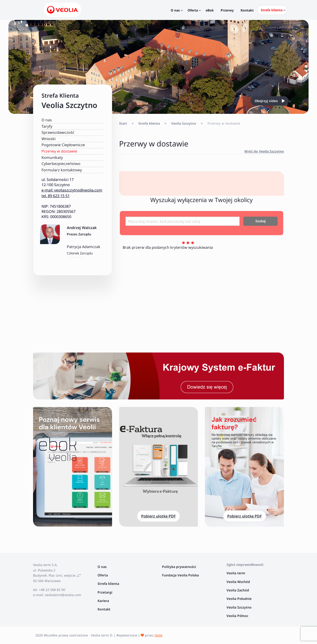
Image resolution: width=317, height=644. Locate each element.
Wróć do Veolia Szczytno (264, 151)
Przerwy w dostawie (59, 151)
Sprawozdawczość (58, 132)
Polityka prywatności (179, 567)
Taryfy (47, 126)
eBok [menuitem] (213, 10)
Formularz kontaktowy (62, 170)
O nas (47, 120)
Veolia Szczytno (184, 123)
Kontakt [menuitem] (247, 10)
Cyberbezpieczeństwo (61, 164)
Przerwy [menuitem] (229, 10)
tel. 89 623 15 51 (56, 196)
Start (123, 123)
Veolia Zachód (238, 590)
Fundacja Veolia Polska (180, 575)
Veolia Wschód (238, 582)
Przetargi (105, 592)
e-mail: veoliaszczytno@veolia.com (72, 190)
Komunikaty (52, 157)
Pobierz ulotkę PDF (158, 516)
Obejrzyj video (270, 101)
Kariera (103, 601)
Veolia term (236, 573)
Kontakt (104, 609)
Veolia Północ (237, 616)
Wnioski (49, 139)
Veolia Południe (240, 599)
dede (158, 635)
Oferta (103, 575)
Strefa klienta (149, 123)
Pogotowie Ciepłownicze (63, 145)
